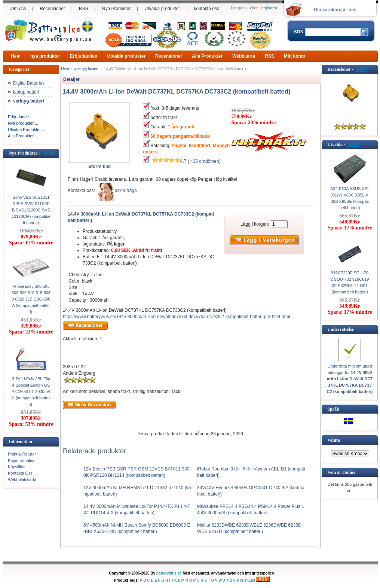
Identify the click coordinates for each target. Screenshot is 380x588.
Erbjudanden (84, 56)
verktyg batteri (86, 68)
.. (350, 113)
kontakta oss (206, 9)
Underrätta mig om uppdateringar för (350, 379)
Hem (16, 56)
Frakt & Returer (22, 454)
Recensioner (52, 9)
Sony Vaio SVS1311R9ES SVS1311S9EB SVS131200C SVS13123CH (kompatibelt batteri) (31, 210)
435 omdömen (205, 161)
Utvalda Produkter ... (27, 130)
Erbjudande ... (21, 117)
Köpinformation (22, 460)
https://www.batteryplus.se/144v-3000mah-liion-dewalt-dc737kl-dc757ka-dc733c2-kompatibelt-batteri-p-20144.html (177, 317)
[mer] (47, 153)
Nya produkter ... (23, 123)
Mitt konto (295, 56)
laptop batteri (26, 92)
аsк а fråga (126, 191)
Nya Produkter (117, 9)
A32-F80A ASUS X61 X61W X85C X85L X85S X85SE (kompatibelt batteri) (350, 198)
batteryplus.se (169, 573)
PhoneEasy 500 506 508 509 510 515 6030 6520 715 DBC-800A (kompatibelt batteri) (31, 299)
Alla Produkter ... (23, 136)
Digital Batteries (29, 83)
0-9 (236, 580)
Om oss (18, 9)
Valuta (334, 440)
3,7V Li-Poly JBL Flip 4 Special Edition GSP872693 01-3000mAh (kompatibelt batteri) (31, 392)
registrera (270, 8)
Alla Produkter (207, 56)
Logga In (239, 8)
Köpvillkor (17, 467)
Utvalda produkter (163, 9)
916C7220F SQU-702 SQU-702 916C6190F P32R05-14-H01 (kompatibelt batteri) (350, 282)
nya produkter (45, 56)
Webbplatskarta (22, 479)
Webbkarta (244, 56)
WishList (248, 580)
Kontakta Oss (20, 473)
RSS (84, 9)
